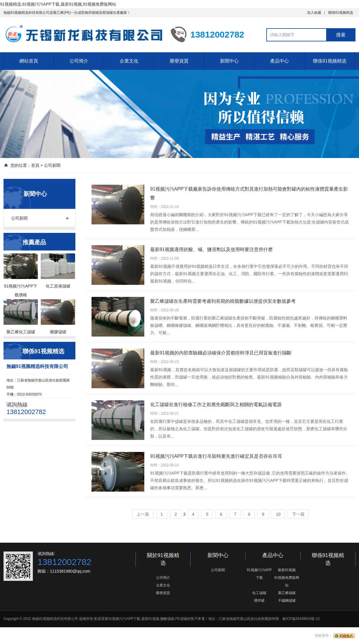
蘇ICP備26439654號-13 (301, 619)
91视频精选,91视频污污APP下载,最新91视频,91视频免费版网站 (58, 4)
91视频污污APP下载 (259, 574)
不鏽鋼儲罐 (287, 601)
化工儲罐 (259, 593)
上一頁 (143, 514)
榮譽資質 (179, 61)
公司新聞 (52, 165)
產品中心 (280, 61)
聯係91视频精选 (341, 13)
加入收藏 (314, 13)
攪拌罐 (259, 601)
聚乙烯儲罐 (287, 593)
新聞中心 (229, 61)
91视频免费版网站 (287, 581)
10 (278, 514)
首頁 (35, 165)
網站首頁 (29, 61)
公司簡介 (79, 61)
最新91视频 (287, 570)
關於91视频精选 (163, 559)
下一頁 (298, 514)
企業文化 (129, 61)
